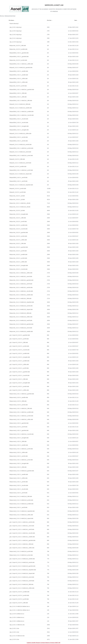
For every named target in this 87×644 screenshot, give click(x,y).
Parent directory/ (14, 24)
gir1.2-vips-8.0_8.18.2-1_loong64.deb (20, 383)
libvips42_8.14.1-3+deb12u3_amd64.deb (21, 108)
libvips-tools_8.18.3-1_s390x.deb (18, 452)
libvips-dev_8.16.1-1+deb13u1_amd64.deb (21, 295)
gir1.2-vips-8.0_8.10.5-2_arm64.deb (19, 595)
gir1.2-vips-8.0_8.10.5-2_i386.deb (19, 603)
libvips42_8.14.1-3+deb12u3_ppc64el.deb (21, 68)
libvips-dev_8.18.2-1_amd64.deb (18, 254)
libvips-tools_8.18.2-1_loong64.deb (19, 463)
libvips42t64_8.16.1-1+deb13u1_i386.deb (21, 101)
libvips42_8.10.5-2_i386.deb (17, 159)
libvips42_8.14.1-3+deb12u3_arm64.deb (20, 145)
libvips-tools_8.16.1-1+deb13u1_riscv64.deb (21, 434)
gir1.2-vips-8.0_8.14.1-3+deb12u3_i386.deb (21, 584)
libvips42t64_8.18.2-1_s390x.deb (18, 82)
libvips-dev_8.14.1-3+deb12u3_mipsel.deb (21, 309)
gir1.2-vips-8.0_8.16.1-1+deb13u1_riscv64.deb (22, 533)
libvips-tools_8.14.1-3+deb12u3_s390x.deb (21, 515)
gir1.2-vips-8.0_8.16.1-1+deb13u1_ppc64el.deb (22, 540)
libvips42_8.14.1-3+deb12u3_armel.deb (20, 152)
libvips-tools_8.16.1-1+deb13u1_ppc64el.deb (22, 394)
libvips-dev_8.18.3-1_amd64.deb (18, 225)
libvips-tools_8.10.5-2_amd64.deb (19, 397)
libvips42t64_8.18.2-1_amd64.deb (19, 75)
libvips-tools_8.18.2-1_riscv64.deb (19, 489)
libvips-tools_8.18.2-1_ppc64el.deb (19, 430)
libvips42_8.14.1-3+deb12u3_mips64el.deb (21, 185)
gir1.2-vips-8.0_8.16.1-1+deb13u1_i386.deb (21, 544)
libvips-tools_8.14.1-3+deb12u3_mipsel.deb (21, 518)
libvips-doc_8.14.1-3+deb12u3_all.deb (20, 207)
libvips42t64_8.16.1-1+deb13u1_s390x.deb (21, 64)
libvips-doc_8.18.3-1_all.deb (17, 196)
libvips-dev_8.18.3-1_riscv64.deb (18, 229)
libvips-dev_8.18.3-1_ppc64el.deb (19, 232)
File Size (49, 20)
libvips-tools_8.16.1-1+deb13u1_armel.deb (21, 460)
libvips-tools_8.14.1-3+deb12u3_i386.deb (21, 496)
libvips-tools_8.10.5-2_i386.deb (18, 401)
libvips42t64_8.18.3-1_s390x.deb (18, 79)
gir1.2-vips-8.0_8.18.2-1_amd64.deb (19, 361)
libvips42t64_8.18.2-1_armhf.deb (18, 181)
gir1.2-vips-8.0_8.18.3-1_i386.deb (19, 342)
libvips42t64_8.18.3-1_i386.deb (18, 93)
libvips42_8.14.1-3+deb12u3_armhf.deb (20, 163)
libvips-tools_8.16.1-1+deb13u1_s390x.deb (21, 419)
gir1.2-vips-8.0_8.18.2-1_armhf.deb (19, 368)
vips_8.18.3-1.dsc (14, 632)
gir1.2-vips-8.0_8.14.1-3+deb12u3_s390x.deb (22, 588)
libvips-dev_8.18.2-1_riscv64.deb (18, 269)
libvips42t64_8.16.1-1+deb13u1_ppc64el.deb (22, 90)
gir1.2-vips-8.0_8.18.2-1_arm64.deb (19, 386)
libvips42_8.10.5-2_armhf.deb (18, 192)
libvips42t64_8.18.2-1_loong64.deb (19, 126)
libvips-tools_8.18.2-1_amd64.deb (19, 474)
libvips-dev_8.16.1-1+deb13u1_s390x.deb (21, 273)
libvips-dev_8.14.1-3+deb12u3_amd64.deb (21, 331)
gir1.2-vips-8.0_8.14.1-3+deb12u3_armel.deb (22, 577)
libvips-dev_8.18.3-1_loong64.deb (19, 214)
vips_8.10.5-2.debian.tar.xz (17, 614)
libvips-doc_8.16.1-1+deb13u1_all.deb (20, 203)
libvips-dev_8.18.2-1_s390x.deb (18, 262)
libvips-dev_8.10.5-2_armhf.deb (18, 86)
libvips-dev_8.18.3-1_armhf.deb (18, 221)
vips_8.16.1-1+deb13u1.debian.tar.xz (20, 610)
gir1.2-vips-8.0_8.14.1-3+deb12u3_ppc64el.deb (22, 566)
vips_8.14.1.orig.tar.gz (16, 38)
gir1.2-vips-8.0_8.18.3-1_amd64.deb (19, 353)
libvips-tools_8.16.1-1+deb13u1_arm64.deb (21, 416)
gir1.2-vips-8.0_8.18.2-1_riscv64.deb (19, 375)
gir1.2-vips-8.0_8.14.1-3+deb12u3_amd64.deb (22, 559)
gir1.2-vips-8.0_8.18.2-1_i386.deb (19, 379)
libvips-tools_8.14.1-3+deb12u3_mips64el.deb (22, 511)
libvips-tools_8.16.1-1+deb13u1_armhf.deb (21, 449)
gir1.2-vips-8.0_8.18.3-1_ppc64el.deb (20, 335)
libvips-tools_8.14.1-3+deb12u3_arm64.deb (21, 500)
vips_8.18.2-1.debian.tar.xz (17, 621)
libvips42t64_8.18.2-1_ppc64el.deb (19, 57)
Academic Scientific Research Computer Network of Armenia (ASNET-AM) (43, 643)
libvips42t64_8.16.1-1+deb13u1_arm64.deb (21, 148)
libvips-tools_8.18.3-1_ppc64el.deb (19, 423)
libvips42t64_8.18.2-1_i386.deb (18, 97)
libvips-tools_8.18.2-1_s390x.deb (18, 478)
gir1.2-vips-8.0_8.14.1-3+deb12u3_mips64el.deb (23, 570)
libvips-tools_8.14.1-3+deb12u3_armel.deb (21, 555)
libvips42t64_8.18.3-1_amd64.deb (19, 71)
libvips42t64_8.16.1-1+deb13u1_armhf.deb (21, 170)
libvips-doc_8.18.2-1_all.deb (17, 199)
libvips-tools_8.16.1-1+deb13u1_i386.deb (21, 408)
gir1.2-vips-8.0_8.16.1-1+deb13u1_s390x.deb (22, 548)
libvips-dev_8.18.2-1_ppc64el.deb (19, 247)
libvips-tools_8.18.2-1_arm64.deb (19, 482)
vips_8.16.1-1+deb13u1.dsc (17, 625)
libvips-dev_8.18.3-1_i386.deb (18, 218)
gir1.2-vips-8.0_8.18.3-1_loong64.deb (20, 357)
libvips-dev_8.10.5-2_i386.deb (18, 46)
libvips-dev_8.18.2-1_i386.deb (18, 243)
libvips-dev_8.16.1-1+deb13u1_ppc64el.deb (21, 280)
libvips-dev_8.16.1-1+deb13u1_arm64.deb (21, 287)
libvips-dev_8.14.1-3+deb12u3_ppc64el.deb (21, 324)
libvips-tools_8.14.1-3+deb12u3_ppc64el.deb (22, 471)
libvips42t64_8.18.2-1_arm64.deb (19, 141)
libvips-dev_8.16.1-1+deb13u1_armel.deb (21, 276)
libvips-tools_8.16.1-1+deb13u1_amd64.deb (21, 412)
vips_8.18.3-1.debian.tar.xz (17, 617)
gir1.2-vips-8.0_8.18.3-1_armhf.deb (19, 339)
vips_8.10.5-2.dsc (14, 639)
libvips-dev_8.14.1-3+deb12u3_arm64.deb (21, 306)
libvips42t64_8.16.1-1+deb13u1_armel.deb (21, 156)
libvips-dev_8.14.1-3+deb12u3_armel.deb (21, 328)
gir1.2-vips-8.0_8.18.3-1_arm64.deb (19, 346)
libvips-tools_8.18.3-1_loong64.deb (19, 438)
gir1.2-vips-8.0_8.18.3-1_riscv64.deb (19, 350)
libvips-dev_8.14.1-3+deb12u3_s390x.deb (21, 317)
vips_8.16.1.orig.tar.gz (16, 27)
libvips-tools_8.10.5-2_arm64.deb (19, 405)
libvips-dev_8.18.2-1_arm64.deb (18, 258)
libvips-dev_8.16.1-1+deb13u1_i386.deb (20, 298)
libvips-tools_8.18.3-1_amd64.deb (19, 445)
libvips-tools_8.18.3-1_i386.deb (18, 441)
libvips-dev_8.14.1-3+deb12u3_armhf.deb (21, 320)
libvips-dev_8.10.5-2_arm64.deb (18, 60)
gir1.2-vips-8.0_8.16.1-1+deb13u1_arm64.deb (22, 522)
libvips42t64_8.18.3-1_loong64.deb (19, 130)
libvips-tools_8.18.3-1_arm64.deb (19, 456)
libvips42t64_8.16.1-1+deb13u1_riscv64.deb (22, 115)
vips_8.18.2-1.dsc (14, 628)
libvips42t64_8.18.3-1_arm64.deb (19, 137)
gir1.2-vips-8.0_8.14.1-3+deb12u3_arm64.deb (22, 562)
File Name (11, 20)
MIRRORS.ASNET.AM (54, 5)
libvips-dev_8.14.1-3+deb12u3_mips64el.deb (22, 302)
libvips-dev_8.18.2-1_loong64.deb (19, 265)
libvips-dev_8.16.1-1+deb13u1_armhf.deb (21, 284)
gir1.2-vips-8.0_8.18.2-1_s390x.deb (19, 390)
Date (76, 20)
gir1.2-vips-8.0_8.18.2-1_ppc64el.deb (20, 372)
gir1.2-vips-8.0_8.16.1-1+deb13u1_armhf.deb (22, 529)
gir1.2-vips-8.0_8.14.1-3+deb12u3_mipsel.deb (22, 573)
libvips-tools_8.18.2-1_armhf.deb (18, 507)
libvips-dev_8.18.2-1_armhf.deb (18, 251)
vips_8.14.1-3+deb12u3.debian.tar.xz (20, 606)
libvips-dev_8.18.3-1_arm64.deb (18, 236)
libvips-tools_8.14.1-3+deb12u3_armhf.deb (21, 551)
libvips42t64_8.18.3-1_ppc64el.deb (19, 53)
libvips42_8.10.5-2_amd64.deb (18, 166)
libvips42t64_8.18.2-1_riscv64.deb (19, 119)
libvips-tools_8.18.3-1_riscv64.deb (19, 485)
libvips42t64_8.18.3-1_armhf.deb (18, 177)
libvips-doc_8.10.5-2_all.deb (17, 210)
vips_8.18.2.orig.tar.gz (16, 35)
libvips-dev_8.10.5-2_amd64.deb (18, 49)
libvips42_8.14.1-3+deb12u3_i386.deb (20, 104)
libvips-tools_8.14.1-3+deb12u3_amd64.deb (21, 504)
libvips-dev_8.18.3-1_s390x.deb (18, 240)
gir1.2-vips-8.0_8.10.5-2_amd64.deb (19, 592)
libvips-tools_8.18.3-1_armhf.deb (18, 493)
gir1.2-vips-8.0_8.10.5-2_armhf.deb (19, 599)
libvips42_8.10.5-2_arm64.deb (18, 188)
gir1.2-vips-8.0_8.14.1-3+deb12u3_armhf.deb (22, 581)
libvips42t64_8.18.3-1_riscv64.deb (19, 123)
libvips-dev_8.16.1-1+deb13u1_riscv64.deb (21, 291)
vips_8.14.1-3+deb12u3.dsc (17, 636)
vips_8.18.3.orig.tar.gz (16, 31)
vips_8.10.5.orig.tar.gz (16, 42)
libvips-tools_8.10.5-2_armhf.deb (18, 427)
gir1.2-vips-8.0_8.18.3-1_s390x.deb (19, 364)
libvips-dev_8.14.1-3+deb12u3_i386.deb (20, 313)
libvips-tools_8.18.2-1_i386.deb (18, 467)
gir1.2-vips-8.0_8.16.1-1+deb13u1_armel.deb (22, 526)
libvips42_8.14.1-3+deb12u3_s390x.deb (20, 134)
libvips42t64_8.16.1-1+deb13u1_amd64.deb (21, 112)
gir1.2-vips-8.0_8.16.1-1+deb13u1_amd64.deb (22, 537)
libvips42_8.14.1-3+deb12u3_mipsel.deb (21, 174)
